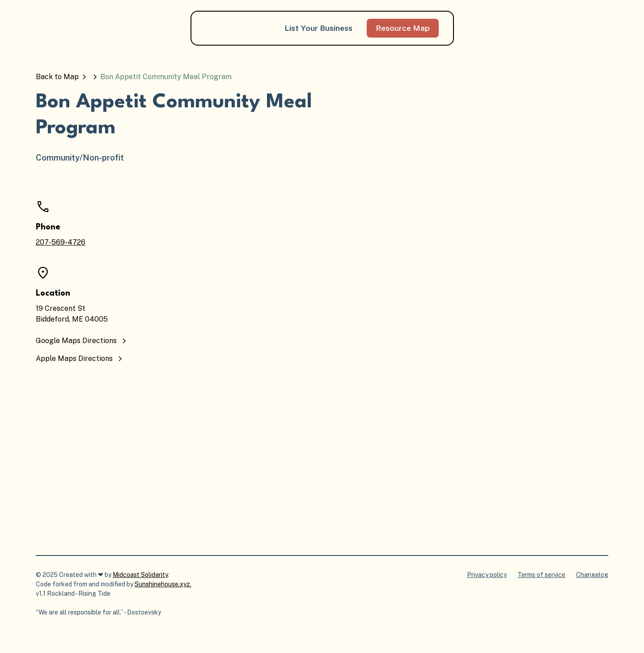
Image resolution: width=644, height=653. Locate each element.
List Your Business (318, 28)
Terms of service (541, 575)
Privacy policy (487, 575)
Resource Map (403, 28)
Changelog (592, 575)
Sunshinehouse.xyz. (163, 584)
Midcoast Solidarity (140, 575)
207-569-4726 (61, 242)
